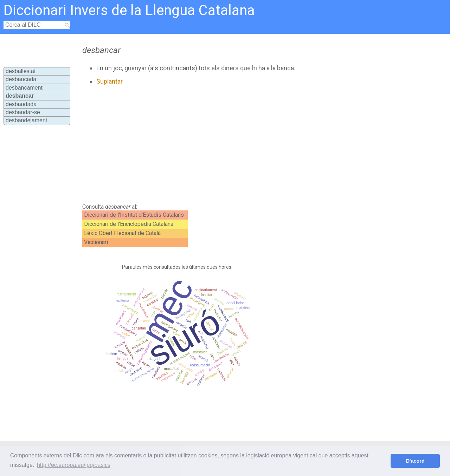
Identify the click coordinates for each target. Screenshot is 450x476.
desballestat (21, 71)
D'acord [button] (415, 461)
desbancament (24, 88)
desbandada (21, 104)
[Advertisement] (208, 144)
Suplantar (110, 81)
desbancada (21, 79)
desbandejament (26, 120)
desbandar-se (23, 112)
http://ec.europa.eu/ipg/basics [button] (74, 465)
